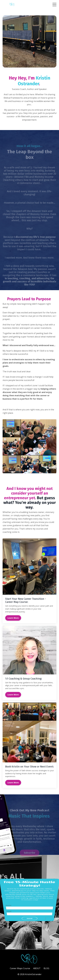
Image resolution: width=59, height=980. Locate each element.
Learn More (13, 618)
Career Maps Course (20, 968)
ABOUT (37, 968)
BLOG (46, 968)
